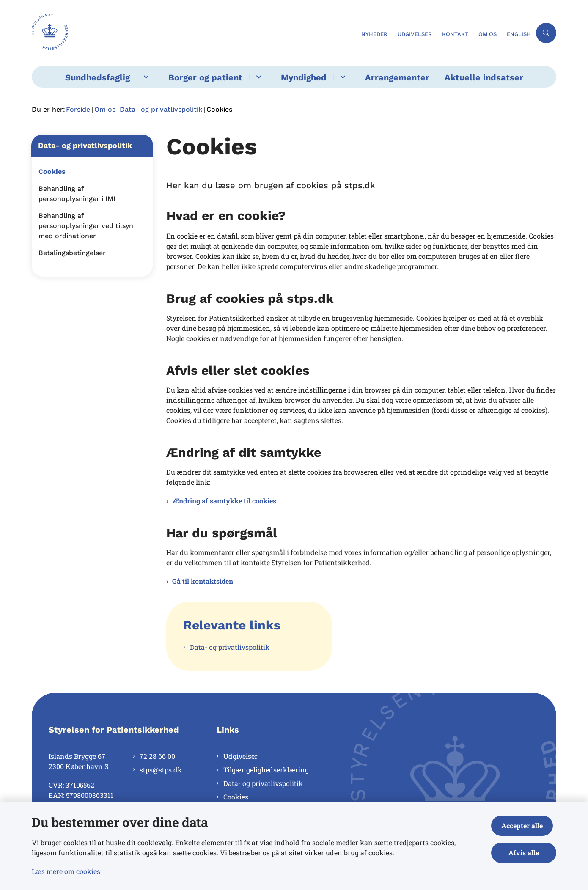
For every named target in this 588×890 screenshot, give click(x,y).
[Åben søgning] (546, 33)
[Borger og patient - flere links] (257, 77)
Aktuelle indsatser (484, 77)
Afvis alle (525, 853)
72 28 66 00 (157, 756)
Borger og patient (205, 77)
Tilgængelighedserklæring (266, 770)
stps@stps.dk (161, 770)
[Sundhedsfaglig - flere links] (145, 77)
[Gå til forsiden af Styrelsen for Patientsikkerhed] (50, 33)
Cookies (236, 797)
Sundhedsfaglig (98, 77)
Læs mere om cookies (66, 871)
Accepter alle (525, 825)
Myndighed (304, 77)
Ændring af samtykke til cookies (224, 501)
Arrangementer (397, 77)
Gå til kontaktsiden (203, 581)
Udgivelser (240, 756)
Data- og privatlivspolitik (230, 647)
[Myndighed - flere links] (342, 77)
